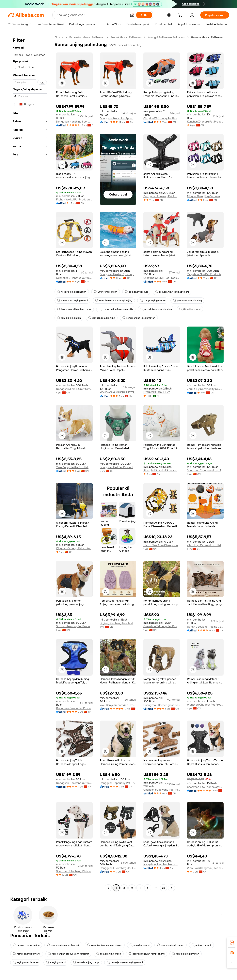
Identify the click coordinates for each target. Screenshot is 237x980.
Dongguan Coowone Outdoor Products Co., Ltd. (74, 783)
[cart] (181, 16)
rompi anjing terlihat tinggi (172, 292)
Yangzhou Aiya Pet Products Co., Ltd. (205, 274)
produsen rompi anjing (187, 300)
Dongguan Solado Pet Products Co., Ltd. (74, 708)
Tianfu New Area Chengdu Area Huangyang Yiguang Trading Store (162, 545)
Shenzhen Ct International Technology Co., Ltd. (205, 470)
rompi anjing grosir (109, 954)
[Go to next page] (171, 888)
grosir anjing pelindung (72, 292)
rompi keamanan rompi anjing (114, 300)
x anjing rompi (56, 962)
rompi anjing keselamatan (139, 318)
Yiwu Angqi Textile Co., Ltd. (72, 467)
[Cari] (144, 15)
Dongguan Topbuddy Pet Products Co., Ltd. (118, 783)
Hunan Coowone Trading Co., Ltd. (205, 627)
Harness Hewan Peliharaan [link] (207, 37)
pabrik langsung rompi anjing (147, 954)
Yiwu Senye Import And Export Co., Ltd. (118, 705)
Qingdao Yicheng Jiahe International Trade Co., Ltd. (74, 548)
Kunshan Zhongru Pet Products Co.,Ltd (205, 122)
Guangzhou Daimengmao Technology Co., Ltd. (162, 705)
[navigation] (30, 463)
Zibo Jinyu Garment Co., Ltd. (204, 545)
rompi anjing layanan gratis (116, 309)
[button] (132, 15)
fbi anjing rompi (190, 309)
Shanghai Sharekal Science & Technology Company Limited (162, 470)
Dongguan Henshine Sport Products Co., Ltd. (74, 122)
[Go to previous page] (108, 888)
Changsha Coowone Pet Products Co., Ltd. (162, 790)
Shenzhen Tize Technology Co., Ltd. (205, 787)
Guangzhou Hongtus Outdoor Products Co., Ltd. (74, 278)
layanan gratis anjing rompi (74, 309)
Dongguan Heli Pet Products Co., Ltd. (118, 467)
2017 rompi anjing (106, 292)
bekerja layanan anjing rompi (125, 962)
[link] (232, 943)
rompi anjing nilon (69, 318)
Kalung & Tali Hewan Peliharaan (166, 37)
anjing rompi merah (26, 962)
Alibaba (59, 37)
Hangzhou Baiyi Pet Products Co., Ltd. (162, 864)
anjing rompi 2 (201, 945)
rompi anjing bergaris (27, 954)
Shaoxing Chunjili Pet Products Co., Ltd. (162, 278)
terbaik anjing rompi (86, 962)
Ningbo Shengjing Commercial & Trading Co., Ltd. (205, 196)
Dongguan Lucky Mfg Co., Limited (118, 868)
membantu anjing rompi (72, 300)
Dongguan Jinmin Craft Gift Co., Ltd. (74, 389)
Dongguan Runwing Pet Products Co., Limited (162, 196)
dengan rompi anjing (102, 318)
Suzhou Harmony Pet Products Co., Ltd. (74, 626)
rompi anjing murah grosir (63, 945)
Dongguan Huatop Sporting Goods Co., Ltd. (118, 274)
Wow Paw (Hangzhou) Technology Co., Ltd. (205, 868)
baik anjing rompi (136, 292)
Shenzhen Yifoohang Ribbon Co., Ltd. (74, 871)
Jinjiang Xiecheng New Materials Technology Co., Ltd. (118, 623)
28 (164, 888)
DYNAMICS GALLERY (157, 392)
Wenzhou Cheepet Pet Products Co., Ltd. (205, 705)
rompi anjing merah (153, 300)
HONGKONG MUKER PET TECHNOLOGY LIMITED (118, 392)
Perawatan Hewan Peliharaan (87, 37)
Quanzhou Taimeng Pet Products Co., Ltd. (162, 626)
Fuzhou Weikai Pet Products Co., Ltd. (74, 199)
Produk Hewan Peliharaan (126, 37)
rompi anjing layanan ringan (105, 945)
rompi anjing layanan (171, 945)
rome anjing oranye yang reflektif (68, 954)
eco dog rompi (140, 945)
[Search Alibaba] (92, 15)
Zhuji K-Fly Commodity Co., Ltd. (205, 389)
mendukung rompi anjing (156, 309)
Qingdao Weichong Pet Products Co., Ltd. (162, 118)
